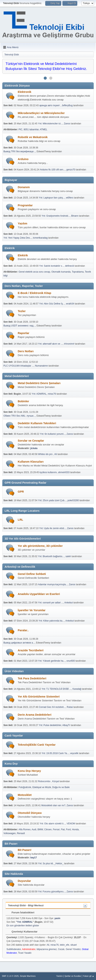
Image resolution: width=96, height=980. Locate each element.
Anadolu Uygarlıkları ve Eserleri (39, 594)
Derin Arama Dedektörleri (35, 715)
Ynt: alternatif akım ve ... (50, 344)
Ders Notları (26, 351)
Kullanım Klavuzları (31, 462)
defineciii (70, 266)
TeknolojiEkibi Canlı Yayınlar (37, 745)
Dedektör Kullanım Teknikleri (37, 423)
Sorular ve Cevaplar (31, 441)
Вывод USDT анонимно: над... (19, 326)
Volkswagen (10, 833)
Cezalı (61, 949)
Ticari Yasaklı (25, 953)
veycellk (74, 753)
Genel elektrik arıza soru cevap (34, 272)
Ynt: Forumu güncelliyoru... (52, 892)
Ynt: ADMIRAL (39, 394)
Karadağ (77, 689)
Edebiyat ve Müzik (42, 787)
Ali (55, 454)
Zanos (67, 124)
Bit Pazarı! (25, 850)
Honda (75, 829)
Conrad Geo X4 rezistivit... (52, 707)
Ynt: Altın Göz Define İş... (52, 304)
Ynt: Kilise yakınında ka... (51, 621)
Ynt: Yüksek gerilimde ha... (52, 661)
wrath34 (70, 304)
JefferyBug (67, 105)
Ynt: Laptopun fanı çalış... (52, 198)
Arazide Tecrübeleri (31, 650)
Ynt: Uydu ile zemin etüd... (52, 528)
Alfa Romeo (25, 829)
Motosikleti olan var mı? (53, 805)
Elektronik (25, 92)
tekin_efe (65, 945)
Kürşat (56, 781)
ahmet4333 (64, 472)
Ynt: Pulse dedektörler (50, 725)
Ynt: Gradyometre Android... (56, 216)
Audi (34, 829)
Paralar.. (23, 630)
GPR (21, 492)
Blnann (75, 216)
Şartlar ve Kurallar (73, 976)
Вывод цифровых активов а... (19, 643)
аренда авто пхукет (50, 105)
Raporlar (23, 333)
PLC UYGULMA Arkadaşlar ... (19, 366)
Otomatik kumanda (61, 272)
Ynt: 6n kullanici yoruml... (53, 434)
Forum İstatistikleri (21, 912)
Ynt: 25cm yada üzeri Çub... (52, 500)
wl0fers (70, 198)
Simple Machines (28, 976)
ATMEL (44, 129)
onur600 (71, 661)
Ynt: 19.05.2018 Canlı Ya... (55, 753)
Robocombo (44, 781)
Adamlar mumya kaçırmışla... (53, 584)
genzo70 (71, 170)
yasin (57, 918)
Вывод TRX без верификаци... (19, 151)
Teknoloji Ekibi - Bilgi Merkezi (26, 905)
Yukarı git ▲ (88, 976)
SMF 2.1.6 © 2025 (10, 976)
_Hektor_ (59, 863)
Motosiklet (25, 795)
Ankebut (69, 603)
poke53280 (73, 500)
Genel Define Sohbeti (32, 574)
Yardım (60, 976)
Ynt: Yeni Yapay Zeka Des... (18, 238)
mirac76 (52, 394)
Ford (68, 829)
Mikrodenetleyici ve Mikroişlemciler (41, 113)
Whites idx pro (46, 454)
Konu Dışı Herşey (29, 771)
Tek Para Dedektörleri (32, 678)
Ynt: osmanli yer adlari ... (51, 603)
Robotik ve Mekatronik (33, 137)
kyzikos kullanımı (48, 472)
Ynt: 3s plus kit (45, 863)
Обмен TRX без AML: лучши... (19, 416)
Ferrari (56, 829)
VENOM (71, 824)
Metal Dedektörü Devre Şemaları (39, 383)
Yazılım (23, 223)
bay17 (34, 858)
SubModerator (14, 949)
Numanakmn (41, 366)
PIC (20, 129)
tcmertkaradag (40, 238)
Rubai (70, 707)
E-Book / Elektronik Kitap (34, 293)
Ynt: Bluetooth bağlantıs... (51, 556)
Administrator (29, 949)
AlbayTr (66, 725)
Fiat (63, 829)
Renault (21, 833)
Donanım (24, 187)
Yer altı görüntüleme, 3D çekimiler (40, 546)
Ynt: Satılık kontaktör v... (51, 266)
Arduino (23, 159)
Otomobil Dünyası (30, 813)
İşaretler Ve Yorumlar (32, 610)
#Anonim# (69, 344)
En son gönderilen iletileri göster (23, 926)
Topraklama (78, 272)
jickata (34, 448)
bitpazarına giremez (47, 949)
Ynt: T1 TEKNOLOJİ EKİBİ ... (56, 689)
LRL (21, 520)
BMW (40, 829)
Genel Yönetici (73, 949)
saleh (68, 556)
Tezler (22, 311)
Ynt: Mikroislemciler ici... (50, 124)
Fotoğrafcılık (25, 787)
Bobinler (23, 401)
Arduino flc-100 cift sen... (52, 170)
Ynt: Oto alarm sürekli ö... (52, 824)
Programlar (25, 205)
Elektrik (23, 255)
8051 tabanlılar (31, 129)
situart (74, 945)
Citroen (48, 829)
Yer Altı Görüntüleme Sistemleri (39, 697)
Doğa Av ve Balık (61, 787)
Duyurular (24, 881)
